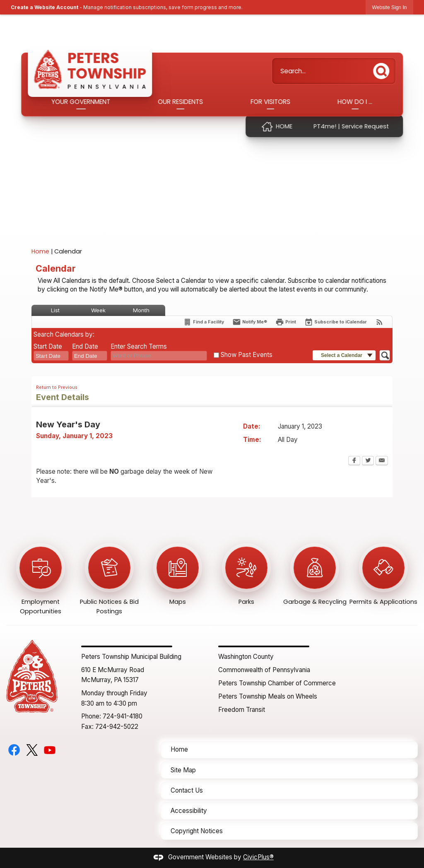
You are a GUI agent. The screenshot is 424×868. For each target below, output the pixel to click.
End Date (85, 346)
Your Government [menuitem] (81, 102)
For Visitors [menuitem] (270, 102)
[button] (383, 69)
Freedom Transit (242, 710)
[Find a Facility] (204, 322)
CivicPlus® (258, 857)
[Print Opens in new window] (286, 322)
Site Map (183, 770)
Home (40, 251)
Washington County (246, 657)
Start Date (48, 346)
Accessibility (189, 811)
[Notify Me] (250, 322)
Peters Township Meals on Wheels (268, 696)
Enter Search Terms (139, 346)
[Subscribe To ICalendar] (336, 322)
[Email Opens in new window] (382, 461)
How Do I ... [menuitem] (355, 102)
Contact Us (187, 790)
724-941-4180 (123, 716)
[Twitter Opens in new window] (368, 461)
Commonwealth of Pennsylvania (264, 670)
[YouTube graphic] (50, 750)
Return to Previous (57, 387)
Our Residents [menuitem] (180, 102)
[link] (390, 7)
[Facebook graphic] (14, 750)
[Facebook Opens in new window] (354, 461)
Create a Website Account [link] (45, 7)
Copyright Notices (197, 831)
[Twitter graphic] (32, 750)
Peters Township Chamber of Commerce (277, 683)
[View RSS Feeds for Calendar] (379, 322)
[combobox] (51, 356)
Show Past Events (247, 355)
